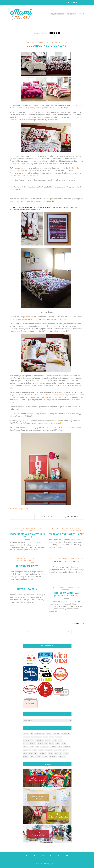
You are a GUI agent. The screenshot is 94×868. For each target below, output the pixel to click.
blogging (56, 529)
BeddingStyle (39, 105)
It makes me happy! (28, 566)
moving (30, 561)
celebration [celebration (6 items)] (65, 734)
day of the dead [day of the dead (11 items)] (28, 740)
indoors (50, 43)
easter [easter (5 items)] (51, 744)
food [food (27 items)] (31, 747)
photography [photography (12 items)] (33, 753)
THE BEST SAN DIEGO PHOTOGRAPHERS (43, 639)
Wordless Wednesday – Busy (66, 534)
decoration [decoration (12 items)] (39, 740)
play (77, 588)
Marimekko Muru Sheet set (28, 175)
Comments (22, 517)
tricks (22, 586)
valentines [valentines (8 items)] (53, 757)
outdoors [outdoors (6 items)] (49, 750)
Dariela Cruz (72, 517)
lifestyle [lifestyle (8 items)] (67, 747)
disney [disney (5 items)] (55, 740)
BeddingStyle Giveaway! (47, 46)
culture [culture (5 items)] (59, 737)
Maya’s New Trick (28, 589)
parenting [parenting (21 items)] (58, 750)
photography (75, 529)
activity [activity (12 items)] (26, 734)
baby (55, 588)
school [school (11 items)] (66, 753)
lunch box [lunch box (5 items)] (27, 750)
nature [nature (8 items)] (41, 750)
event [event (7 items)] (58, 744)
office (37, 561)
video (42, 586)
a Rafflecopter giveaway (19, 509)
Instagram (29, 201)
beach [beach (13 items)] (49, 734)
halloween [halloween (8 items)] (45, 747)
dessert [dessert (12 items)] (48, 740)
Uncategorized (60, 43)
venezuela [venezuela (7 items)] (62, 757)
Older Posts (78, 624)
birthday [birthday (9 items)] (56, 734)
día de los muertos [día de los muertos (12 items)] (29, 744)
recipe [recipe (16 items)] (51, 753)
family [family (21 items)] (25, 747)
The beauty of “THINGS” (66, 562)
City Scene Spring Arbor (54, 395)
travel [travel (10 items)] (33, 757)
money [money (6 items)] (35, 750)
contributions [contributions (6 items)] (37, 737)
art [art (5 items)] (32, 734)
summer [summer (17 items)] (26, 757)
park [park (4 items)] (65, 750)
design (26, 558)
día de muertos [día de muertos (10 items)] (42, 744)
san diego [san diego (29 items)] (58, 753)
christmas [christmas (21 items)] (27, 737)
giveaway (42, 43)
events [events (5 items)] (64, 744)
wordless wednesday (73, 531)
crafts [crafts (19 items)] (52, 737)
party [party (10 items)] (25, 753)
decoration (32, 43)
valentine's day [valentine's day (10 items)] (42, 757)
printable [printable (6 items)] (43, 753)
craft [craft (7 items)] (46, 737)
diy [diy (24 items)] (60, 740)
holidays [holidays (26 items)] (53, 747)
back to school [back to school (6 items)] (40, 734)
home (33, 558)
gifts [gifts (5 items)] (37, 747)
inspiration (21, 531)
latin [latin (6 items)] (60, 747)
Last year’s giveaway (27, 108)
